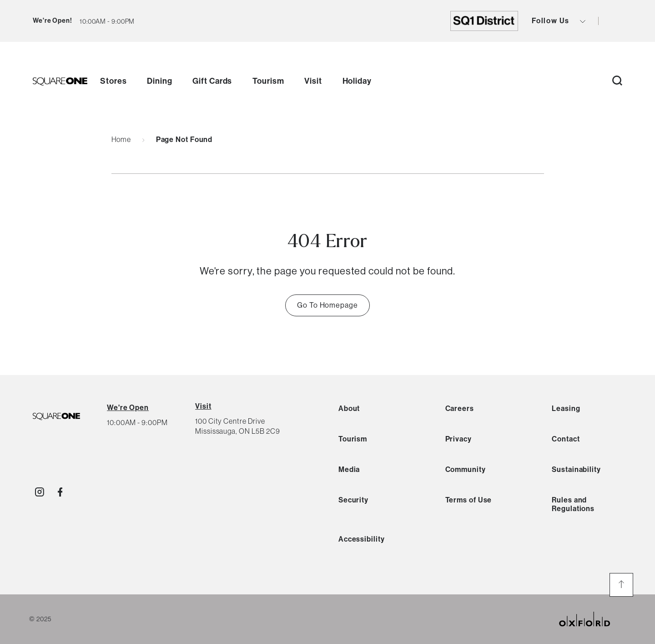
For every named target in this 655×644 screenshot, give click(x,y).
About (349, 408)
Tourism (268, 81)
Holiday (357, 81)
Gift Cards (212, 81)
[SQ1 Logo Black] (56, 417)
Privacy (458, 439)
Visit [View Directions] (203, 406)
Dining (159, 81)
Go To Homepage (327, 305)
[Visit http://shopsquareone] (40, 492)
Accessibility (362, 539)
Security (353, 500)
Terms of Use (469, 500)
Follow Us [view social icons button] (559, 21)
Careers (460, 408)
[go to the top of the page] (621, 585)
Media (349, 469)
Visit (313, 81)
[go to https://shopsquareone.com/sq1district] (484, 21)
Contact (566, 439)
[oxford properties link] (592, 619)
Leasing (566, 408)
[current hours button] (107, 21)
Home (121, 139)
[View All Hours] (128, 408)
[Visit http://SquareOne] (60, 492)
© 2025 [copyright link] (40, 619)
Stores (113, 81)
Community (466, 469)
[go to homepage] (60, 82)
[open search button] (617, 81)
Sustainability (576, 469)
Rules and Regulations (573, 504)
